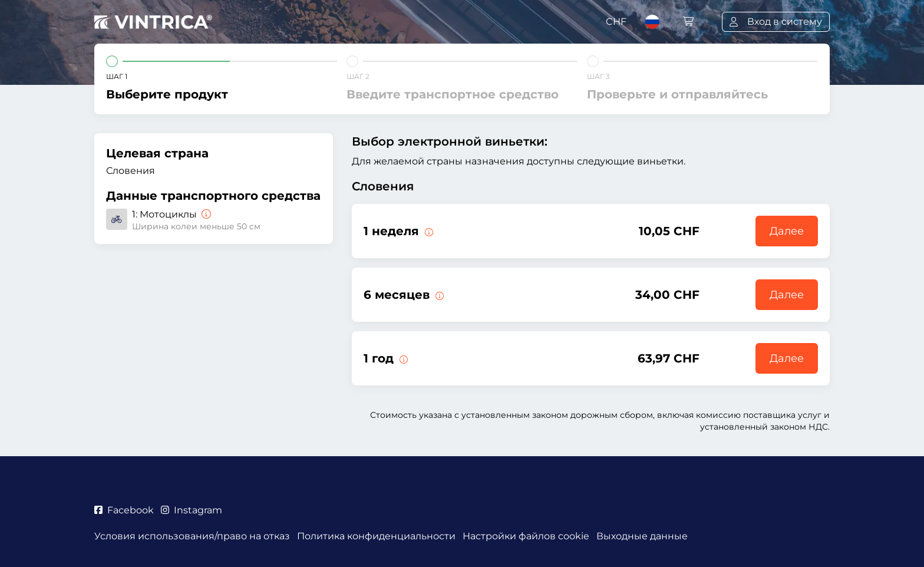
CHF (616, 22)
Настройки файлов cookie (526, 536)
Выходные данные (642, 536)
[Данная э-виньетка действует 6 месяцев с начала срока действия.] (438, 295)
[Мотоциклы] (205, 214)
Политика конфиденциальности (376, 536)
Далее (787, 231)
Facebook (124, 510)
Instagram (192, 510)
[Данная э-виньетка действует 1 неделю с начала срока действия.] (428, 231)
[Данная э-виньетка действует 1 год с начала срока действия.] (402, 358)
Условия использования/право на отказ (192, 536)
